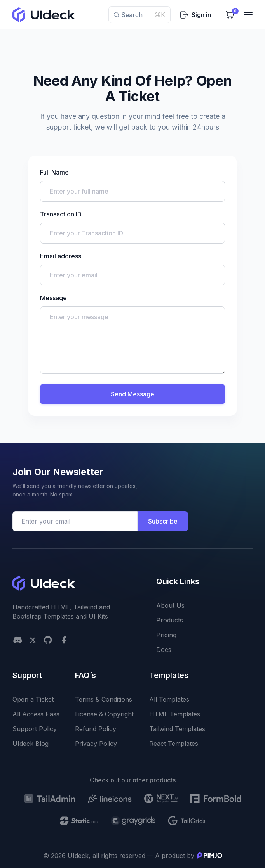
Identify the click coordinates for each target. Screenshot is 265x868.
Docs (164, 650)
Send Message (132, 394)
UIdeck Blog (31, 744)
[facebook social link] (64, 640)
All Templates (169, 699)
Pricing (166, 635)
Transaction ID (61, 214)
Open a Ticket (33, 699)
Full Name (54, 172)
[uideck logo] (44, 15)
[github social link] (48, 640)
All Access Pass (36, 714)
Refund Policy (96, 729)
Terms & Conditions (104, 699)
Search (139, 15)
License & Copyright (104, 714)
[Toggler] (248, 15)
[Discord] (17, 640)
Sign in (195, 15)
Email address (61, 256)
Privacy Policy (96, 744)
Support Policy (35, 729)
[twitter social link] (33, 640)
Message (53, 298)
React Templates (174, 744)
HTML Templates (175, 714)
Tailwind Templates (177, 729)
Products (170, 620)
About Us (170, 605)
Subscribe (163, 521)
